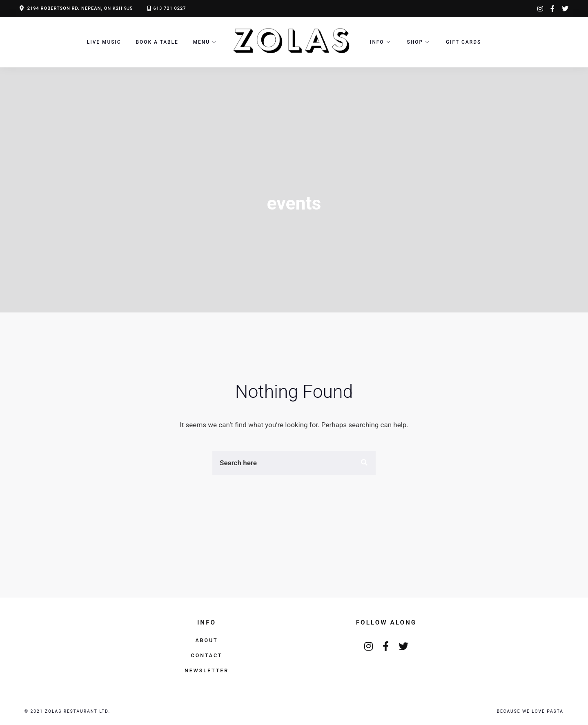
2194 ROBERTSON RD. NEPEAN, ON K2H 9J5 (80, 8)
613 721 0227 (169, 8)
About (206, 640)
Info (377, 42)
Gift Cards (463, 42)
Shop (415, 42)
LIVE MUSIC (104, 42)
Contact (207, 655)
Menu (202, 42)
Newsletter (207, 670)
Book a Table (157, 42)
